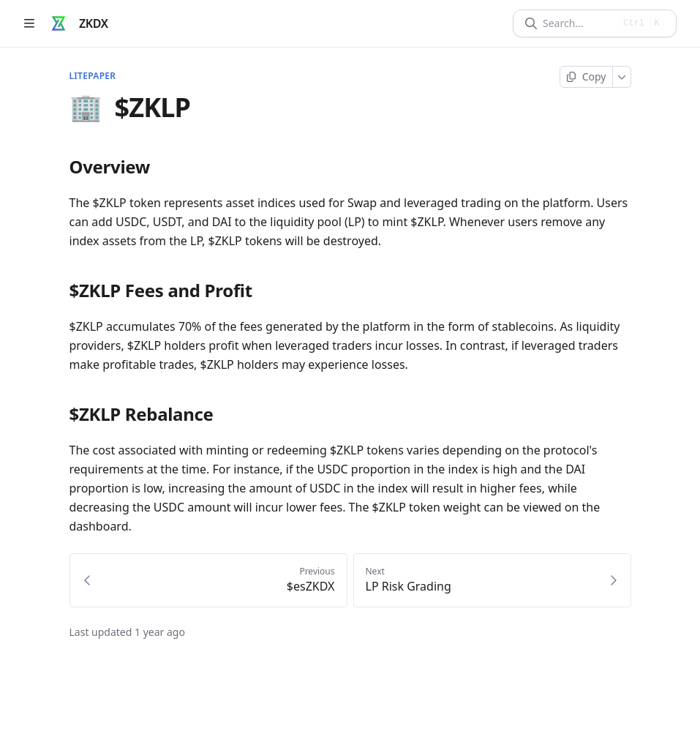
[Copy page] (586, 77)
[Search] (578, 23)
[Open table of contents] (29, 23)
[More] (622, 77)
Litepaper (93, 76)
